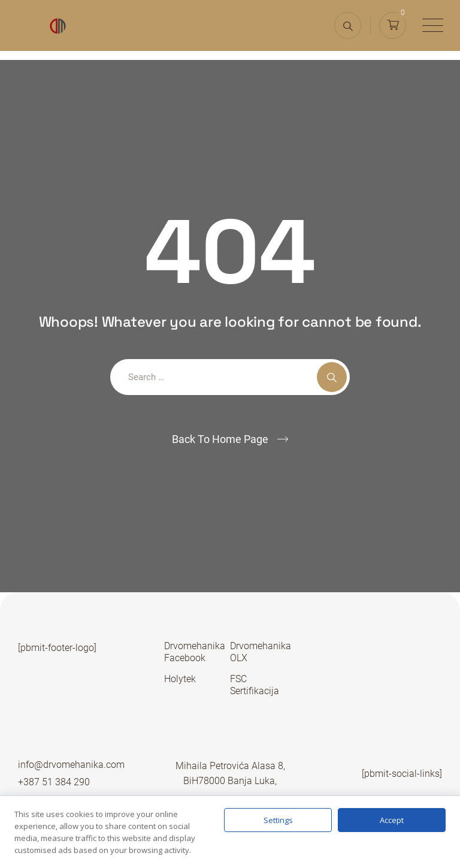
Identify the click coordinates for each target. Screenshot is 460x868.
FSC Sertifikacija (255, 685)
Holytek (180, 679)
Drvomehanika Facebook (195, 652)
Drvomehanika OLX (261, 652)
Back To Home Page (220, 439)
